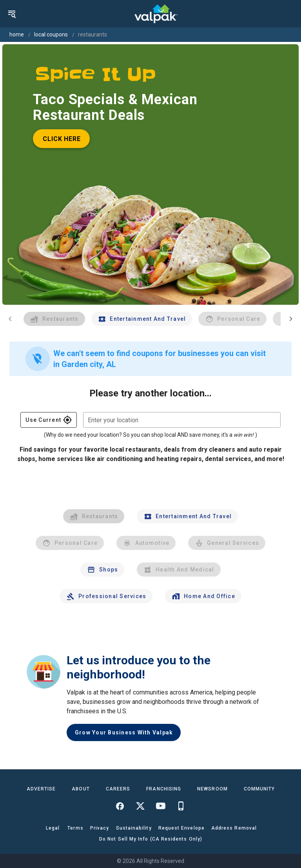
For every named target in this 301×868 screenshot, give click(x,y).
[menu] (12, 14)
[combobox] (182, 420)
